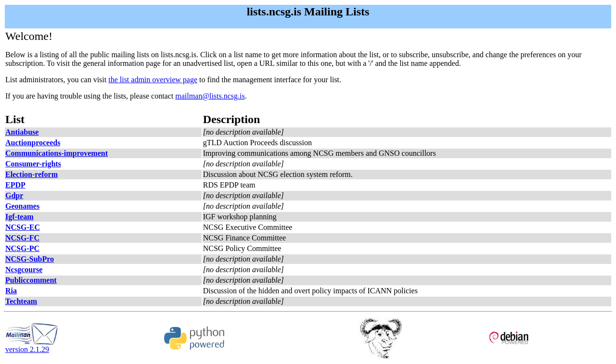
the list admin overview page (153, 80)
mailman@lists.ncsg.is (210, 96)
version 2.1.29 (32, 346)
